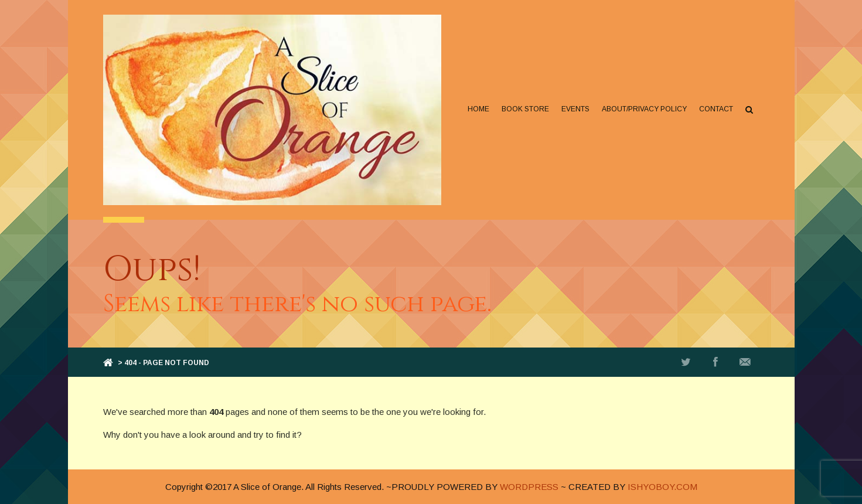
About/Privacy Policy (644, 109)
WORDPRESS (529, 487)
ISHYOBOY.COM (662, 487)
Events (575, 109)
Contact (716, 109)
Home (478, 109)
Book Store (525, 109)
